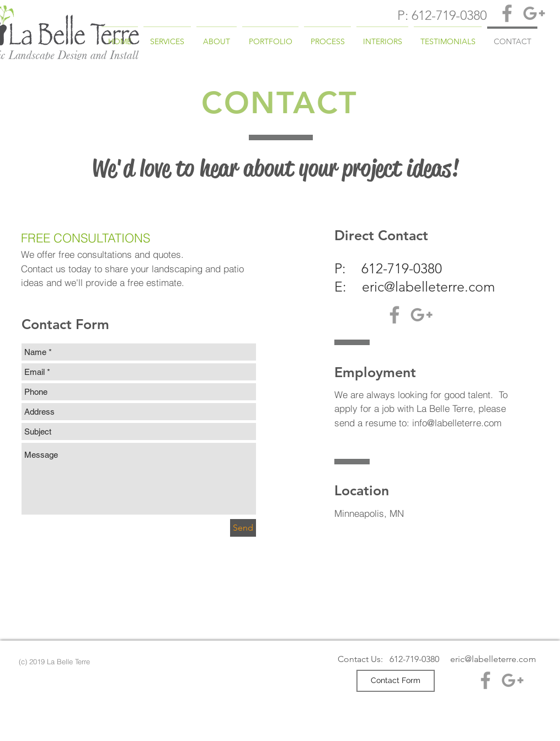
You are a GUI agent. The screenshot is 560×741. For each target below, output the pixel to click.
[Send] (243, 528)
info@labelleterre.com (457, 423)
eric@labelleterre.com (428, 287)
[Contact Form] (396, 681)
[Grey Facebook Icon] (507, 13)
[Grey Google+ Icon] (534, 13)
